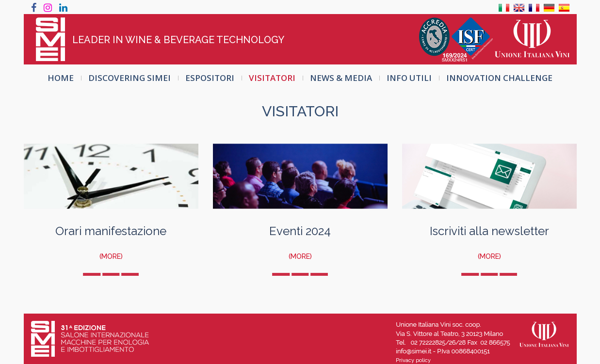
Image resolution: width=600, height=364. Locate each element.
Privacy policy (413, 360)
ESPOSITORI (210, 78)
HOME (61, 78)
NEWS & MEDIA (341, 78)
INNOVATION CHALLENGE (499, 78)
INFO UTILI (409, 78)
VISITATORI (272, 78)
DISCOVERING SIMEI (130, 78)
